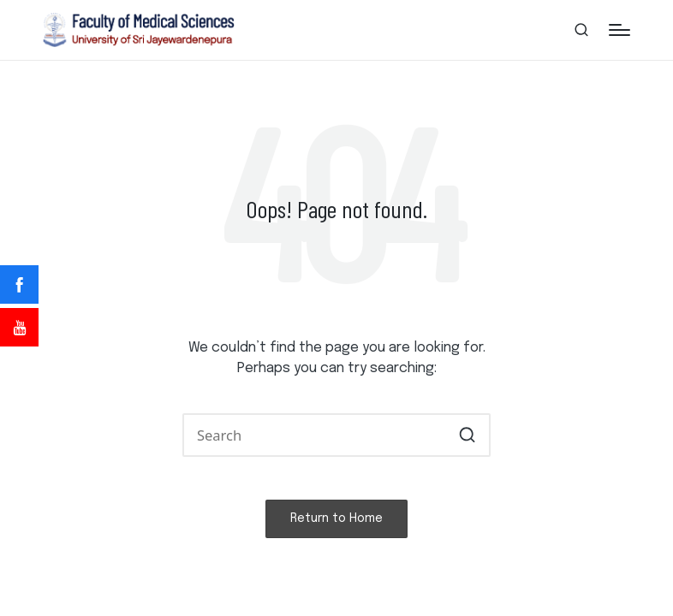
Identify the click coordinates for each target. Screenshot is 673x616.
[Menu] (619, 30)
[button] (467, 435)
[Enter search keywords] (336, 435)
